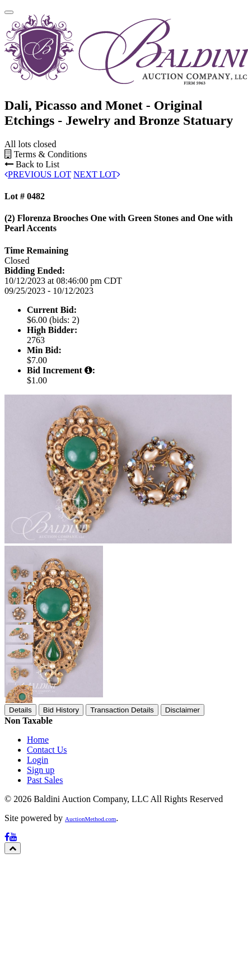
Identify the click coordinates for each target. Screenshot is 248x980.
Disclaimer (183, 830)
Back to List (32, 284)
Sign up (41, 890)
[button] (15, 693)
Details (20, 830)
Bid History (61, 830)
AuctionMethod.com (90, 939)
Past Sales (45, 900)
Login (38, 880)
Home (38, 859)
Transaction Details (122, 830)
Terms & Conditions (46, 274)
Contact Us (47, 869)
